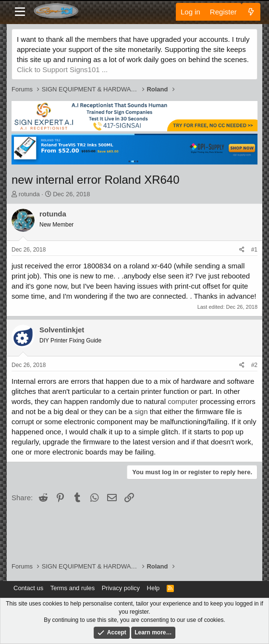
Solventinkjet (62, 330)
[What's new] (251, 12)
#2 (254, 365)
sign (141, 411)
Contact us (28, 588)
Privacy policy (121, 588)
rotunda (29, 194)
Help (153, 588)
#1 (254, 250)
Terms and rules (73, 588)
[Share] (242, 250)
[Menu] (20, 12)
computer (183, 401)
